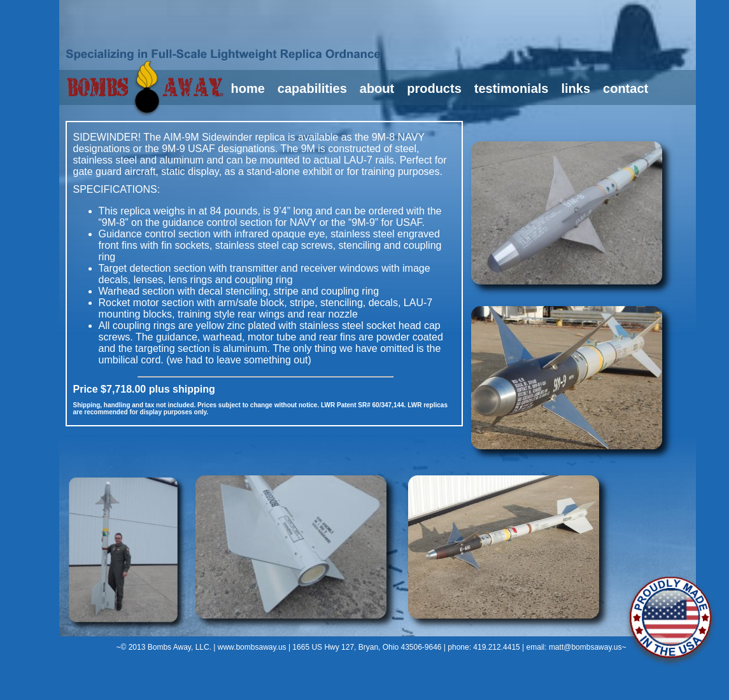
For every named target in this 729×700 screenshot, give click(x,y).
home (248, 88)
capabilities (312, 88)
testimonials (512, 88)
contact (626, 88)
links (576, 88)
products (434, 88)
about (377, 88)
